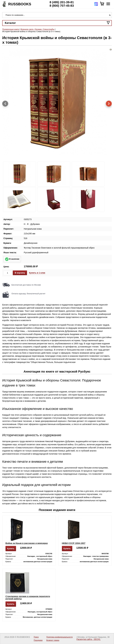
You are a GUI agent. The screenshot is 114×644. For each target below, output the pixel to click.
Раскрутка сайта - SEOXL (88, 639)
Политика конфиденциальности (59, 637)
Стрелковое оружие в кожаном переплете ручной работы (28, 598)
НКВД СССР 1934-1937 (74, 543)
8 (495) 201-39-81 (62, 2)
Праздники (38, 640)
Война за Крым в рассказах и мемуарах (27, 543)
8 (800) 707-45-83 (62, 6)
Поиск (36, 637)
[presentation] (5, 104)
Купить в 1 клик (37, 273)
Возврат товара (53, 640)
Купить (11, 549)
